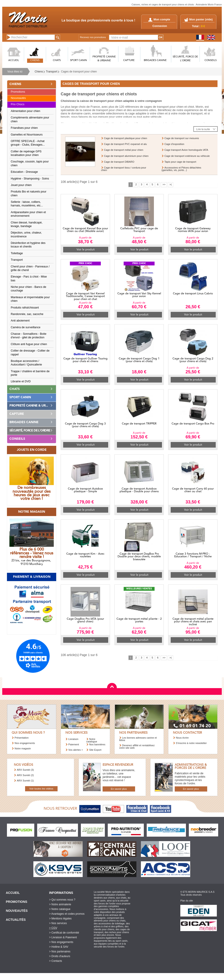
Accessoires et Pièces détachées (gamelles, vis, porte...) (181, 169)
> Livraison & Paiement (63, 937)
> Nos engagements (61, 942)
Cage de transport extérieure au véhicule (187, 156)
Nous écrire (182, 738)
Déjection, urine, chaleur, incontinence (26, 234)
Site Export (95, 750)
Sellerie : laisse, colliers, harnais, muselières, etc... (27, 204)
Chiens (39, 72)
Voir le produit (86, 250)
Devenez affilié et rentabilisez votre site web (137, 747)
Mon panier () (201, 20)
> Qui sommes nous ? (62, 900)
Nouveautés (18, 98)
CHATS (57, 60)
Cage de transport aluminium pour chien (126, 156)
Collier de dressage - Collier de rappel (30, 352)
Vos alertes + (76, 750)
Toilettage (17, 253)
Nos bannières (97, 744)
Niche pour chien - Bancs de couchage (28, 289)
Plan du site (187, 901)
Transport (52, 72)
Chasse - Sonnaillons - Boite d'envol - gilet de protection (29, 336)
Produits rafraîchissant (25, 308)
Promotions (18, 92)
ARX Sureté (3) (25, 770)
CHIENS (35, 60)
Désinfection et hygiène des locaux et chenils (28, 245)
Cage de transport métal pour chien (124, 150)
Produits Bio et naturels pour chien (29, 193)
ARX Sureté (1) (25, 781)
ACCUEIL (14, 60)
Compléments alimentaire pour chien (30, 119)
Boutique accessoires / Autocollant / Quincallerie (26, 363)
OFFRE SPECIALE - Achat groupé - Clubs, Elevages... (28, 143)
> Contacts (56, 961)
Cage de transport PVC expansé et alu (125, 144)
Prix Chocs (18, 104)
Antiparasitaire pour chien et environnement (28, 214)
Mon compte (159, 20)
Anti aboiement (20, 321)
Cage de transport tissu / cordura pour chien (124, 169)
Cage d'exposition (174, 144)
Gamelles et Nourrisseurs (27, 135)
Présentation (22, 738)
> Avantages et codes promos (67, 914)
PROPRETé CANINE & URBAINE (104, 59)
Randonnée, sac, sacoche (27, 314)
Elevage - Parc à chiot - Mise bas (29, 278)
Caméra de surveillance (26, 327)
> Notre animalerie (60, 904)
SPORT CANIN (79, 60)
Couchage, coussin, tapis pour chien (30, 163)
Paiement (74, 744)
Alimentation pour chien (26, 111)
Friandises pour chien (24, 128)
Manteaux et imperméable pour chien (30, 299)
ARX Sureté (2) (25, 775)
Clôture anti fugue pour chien (29, 344)
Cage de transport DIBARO (119, 162)
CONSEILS (211, 60)
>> (164, 184)
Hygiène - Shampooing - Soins (30, 179)
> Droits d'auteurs (60, 956)
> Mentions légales (60, 919)
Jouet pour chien (21, 185)
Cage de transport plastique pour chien (126, 138)
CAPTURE (129, 60)
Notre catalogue (92, 740)
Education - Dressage (24, 172)
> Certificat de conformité (64, 933)
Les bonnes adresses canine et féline (138, 739)
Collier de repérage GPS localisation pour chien (26, 153)
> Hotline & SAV (59, 947)
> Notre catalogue (60, 909)
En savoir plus (119, 789)
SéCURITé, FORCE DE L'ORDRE (185, 59)
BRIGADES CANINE (155, 60)
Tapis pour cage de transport (180, 162)
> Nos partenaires (60, 952)
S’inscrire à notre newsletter (191, 743)
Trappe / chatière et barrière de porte (30, 373)
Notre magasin (23, 748)
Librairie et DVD (21, 381)
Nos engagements (25, 743)
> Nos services (58, 923)
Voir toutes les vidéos (41, 789)
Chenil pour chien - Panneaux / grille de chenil (30, 268)
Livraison (73, 739)
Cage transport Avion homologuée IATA (186, 150)
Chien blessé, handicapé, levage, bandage (27, 224)
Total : (198, 26)
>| (170, 184)
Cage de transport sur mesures (182, 138)
